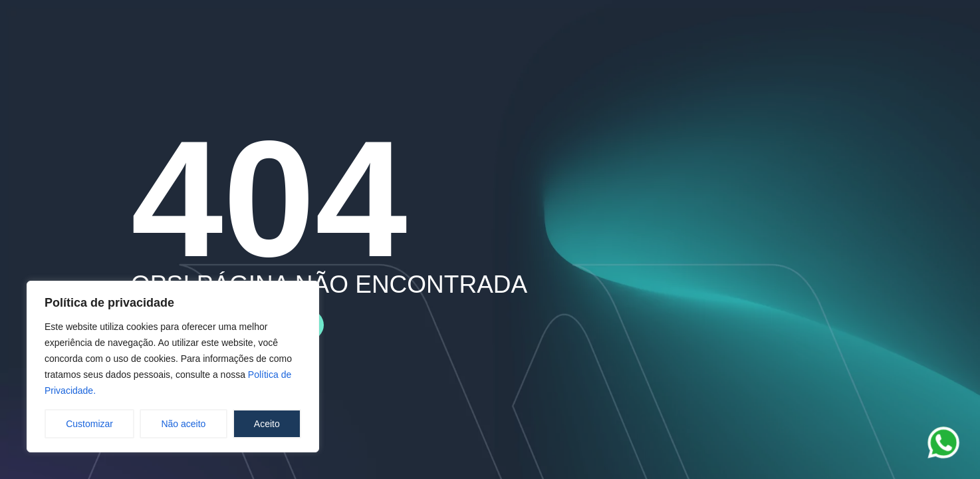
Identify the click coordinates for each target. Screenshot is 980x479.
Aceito (267, 424)
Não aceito (183, 424)
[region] (173, 367)
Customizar (89, 424)
